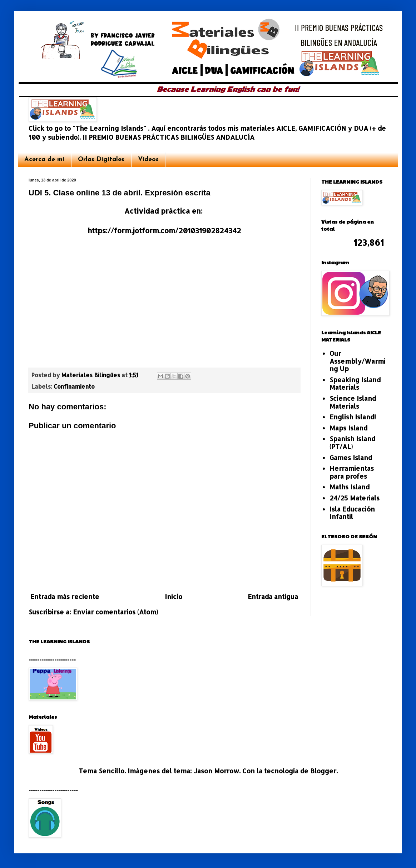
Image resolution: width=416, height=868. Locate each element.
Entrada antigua (273, 596)
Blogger (323, 771)
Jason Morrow (216, 771)
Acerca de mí (44, 159)
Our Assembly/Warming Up (358, 361)
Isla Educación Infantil (352, 513)
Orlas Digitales (101, 159)
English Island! (353, 417)
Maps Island (348, 428)
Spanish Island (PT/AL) (352, 442)
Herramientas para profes (352, 472)
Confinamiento (74, 386)
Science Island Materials (353, 402)
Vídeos (148, 159)
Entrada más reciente (65, 596)
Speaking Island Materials (355, 383)
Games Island (351, 457)
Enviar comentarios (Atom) (115, 612)
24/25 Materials (355, 498)
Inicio (174, 596)
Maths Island (350, 487)
